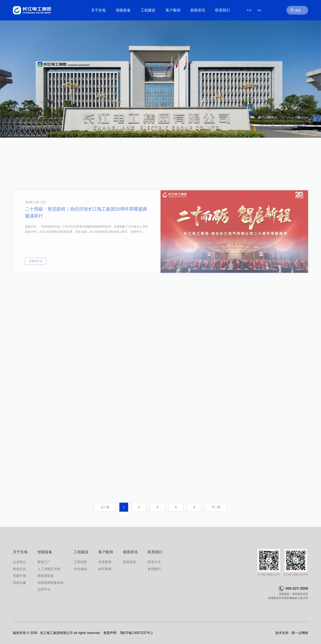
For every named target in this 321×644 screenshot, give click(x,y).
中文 (249, 10)
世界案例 (105, 562)
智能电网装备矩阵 (51, 583)
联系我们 (223, 10)
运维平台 (44, 589)
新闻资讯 (198, 10)
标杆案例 (105, 569)
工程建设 (148, 10)
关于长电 (98, 10)
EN (259, 10)
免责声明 (110, 633)
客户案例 (173, 10)
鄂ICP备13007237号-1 (137, 633)
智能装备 (123, 10)
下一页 (216, 507)
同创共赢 (19, 583)
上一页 (105, 507)
